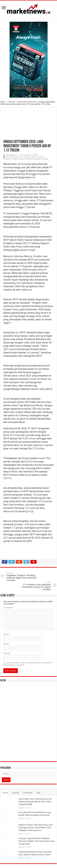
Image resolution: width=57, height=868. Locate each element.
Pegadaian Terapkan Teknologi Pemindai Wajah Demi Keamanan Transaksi (22, 577)
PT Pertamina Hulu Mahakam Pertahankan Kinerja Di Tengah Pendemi (35, 586)
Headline (15, 159)
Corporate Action (30, 157)
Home (3, 102)
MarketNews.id (12, 155)
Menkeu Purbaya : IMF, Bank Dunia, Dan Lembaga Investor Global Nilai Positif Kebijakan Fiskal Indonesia (36, 828)
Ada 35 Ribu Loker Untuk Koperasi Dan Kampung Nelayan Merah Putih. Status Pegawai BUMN (35, 802)
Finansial (7, 159)
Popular (16, 793)
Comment (8, 608)
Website (7, 653)
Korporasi (23, 159)
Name (7, 634)
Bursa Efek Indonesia (27, 102)
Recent (6, 793)
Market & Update (34, 159)
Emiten (41, 157)
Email (6, 644)
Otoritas (12, 102)
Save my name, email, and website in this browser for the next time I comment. (28, 664)
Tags (38, 793)
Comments (28, 793)
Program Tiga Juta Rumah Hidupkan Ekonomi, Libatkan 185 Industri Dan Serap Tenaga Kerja (37, 841)
